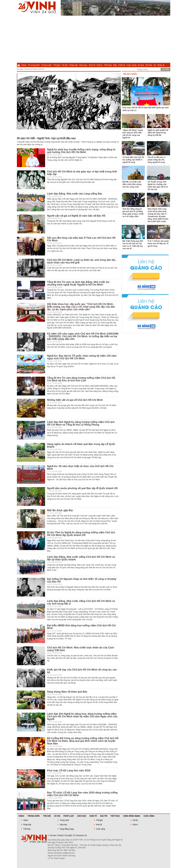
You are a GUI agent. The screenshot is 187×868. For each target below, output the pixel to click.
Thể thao (108, 65)
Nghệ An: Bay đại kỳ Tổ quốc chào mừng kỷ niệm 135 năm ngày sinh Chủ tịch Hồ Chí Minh (82, 357)
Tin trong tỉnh (34, 65)
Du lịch (141, 65)
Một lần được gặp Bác (60, 510)
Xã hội (65, 65)
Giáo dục (83, 65)
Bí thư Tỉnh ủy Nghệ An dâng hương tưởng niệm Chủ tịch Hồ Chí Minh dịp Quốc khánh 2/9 (81, 534)
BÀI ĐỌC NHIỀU (130, 74)
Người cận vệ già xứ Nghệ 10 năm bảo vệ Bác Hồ (76, 216)
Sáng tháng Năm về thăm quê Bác (67, 692)
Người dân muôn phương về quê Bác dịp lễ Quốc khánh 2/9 (82, 488)
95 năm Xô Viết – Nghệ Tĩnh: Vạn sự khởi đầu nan (46, 138)
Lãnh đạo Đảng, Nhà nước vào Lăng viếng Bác (75, 194)
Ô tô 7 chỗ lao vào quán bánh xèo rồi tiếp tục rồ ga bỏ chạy (158, 244)
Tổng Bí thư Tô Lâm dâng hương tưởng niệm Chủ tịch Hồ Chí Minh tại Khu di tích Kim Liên (81, 379)
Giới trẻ (122, 65)
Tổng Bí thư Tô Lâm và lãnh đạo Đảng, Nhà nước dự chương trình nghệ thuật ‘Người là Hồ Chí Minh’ (78, 283)
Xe (155, 65)
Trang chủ (19, 65)
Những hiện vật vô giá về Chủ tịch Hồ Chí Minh (75, 400)
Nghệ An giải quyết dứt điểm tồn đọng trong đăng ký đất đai (158, 133)
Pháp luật (73, 65)
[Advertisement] (94, 39)
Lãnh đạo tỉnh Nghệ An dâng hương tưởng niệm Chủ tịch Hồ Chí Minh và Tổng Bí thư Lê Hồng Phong (81, 423)
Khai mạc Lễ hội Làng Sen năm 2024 (69, 771)
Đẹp (115, 65)
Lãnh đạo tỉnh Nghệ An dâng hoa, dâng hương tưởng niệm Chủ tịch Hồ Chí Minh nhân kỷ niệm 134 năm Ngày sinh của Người (82, 716)
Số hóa (149, 65)
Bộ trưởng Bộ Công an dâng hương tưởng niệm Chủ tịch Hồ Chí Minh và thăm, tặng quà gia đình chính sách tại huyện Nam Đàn (83, 741)
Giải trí (100, 65)
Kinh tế (92, 65)
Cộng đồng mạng (132, 816)
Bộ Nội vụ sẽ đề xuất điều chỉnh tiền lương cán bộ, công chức (132, 184)
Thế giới (57, 65)
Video (24, 65)
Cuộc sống (131, 65)
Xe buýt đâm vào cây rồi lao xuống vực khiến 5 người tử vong (133, 160)
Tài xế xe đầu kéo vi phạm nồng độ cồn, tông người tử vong (157, 160)
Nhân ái (161, 65)
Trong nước (46, 65)
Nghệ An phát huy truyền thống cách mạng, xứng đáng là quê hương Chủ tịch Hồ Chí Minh (81, 151)
